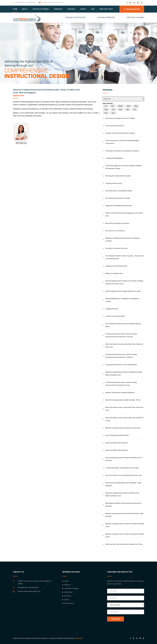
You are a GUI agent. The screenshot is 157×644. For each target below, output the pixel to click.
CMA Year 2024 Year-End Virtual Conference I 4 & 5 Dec (124, 544)
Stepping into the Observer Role (116, 266)
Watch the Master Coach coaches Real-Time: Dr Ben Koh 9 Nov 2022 (124, 346)
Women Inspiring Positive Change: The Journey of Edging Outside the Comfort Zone (124, 282)
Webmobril (79, 638)
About (24, 9)
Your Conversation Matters (114, 126)
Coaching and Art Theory (114, 183)
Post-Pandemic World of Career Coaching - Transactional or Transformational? (124, 257)
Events (83, 9)
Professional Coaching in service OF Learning (120, 118)
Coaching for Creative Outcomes (116, 248)
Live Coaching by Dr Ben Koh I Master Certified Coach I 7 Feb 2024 (124, 459)
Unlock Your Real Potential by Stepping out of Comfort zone (124, 214)
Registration (132, 9)
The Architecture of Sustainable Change (119, 191)
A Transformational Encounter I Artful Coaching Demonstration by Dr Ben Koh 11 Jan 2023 (121, 335)
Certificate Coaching (70, 588)
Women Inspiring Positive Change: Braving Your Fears (123, 291)
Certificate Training (40, 9)
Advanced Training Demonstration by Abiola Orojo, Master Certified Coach (122, 494)
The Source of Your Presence (115, 231)
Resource (71, 9)
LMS (93, 9)
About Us (66, 585)
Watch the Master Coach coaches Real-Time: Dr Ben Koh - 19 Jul (125, 409)
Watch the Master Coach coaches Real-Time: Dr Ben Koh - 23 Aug (125, 419)
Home (15, 9)
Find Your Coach (106, 9)
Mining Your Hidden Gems (114, 273)
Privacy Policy (68, 603)
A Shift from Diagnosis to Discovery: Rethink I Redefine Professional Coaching (124, 167)
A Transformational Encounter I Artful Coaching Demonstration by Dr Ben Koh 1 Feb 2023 (121, 356)
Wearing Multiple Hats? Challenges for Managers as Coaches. (122, 300)
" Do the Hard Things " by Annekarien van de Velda (122, 468)
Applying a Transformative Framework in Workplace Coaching (123, 240)
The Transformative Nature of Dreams (118, 198)
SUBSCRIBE (116, 619)
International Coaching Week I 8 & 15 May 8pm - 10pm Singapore (123, 484)
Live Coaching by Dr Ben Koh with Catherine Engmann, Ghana (123, 325)
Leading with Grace (112, 309)
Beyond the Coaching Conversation (117, 223)
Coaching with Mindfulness (114, 158)
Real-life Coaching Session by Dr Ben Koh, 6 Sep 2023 (123, 428)
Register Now (19, 96)
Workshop (58, 9)
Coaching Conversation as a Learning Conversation (122, 151)
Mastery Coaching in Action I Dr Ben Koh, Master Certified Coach (125, 525)
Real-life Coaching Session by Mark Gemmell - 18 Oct (123, 400)
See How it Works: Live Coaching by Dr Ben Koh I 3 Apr (123, 475)
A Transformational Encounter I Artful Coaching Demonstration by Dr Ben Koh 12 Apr (121, 384)
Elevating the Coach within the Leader (118, 176)
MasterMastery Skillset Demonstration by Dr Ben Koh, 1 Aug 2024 (124, 505)
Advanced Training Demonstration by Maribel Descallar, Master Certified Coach (124, 373)
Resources (67, 596)
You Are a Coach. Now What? (115, 316)
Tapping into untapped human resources (119, 206)
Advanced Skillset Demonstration (117, 443)
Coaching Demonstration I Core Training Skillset (121, 365)
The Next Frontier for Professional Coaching (120, 133)
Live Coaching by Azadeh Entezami (117, 435)
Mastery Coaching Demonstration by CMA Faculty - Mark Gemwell (124, 515)
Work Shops (67, 592)
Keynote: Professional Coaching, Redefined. (120, 393)
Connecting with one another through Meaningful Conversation (122, 142)
